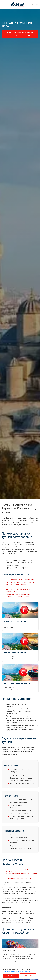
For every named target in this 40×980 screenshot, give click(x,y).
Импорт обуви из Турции (16, 585)
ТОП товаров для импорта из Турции (21, 580)
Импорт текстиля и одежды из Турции (22, 582)
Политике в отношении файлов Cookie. (17, 971)
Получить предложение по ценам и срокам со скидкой (20, 34)
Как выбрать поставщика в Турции (20, 878)
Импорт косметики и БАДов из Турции (22, 587)
